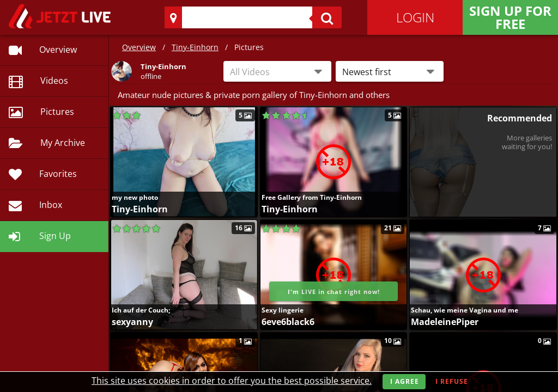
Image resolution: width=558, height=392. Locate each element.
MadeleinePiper (445, 322)
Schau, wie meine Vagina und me (465, 310)
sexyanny (132, 322)
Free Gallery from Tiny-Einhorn (312, 197)
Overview (139, 47)
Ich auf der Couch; (141, 310)
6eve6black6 (288, 322)
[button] (390, 71)
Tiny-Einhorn (195, 47)
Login (415, 17)
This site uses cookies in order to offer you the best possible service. (232, 381)
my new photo (135, 197)
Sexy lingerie (283, 310)
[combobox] (277, 71)
